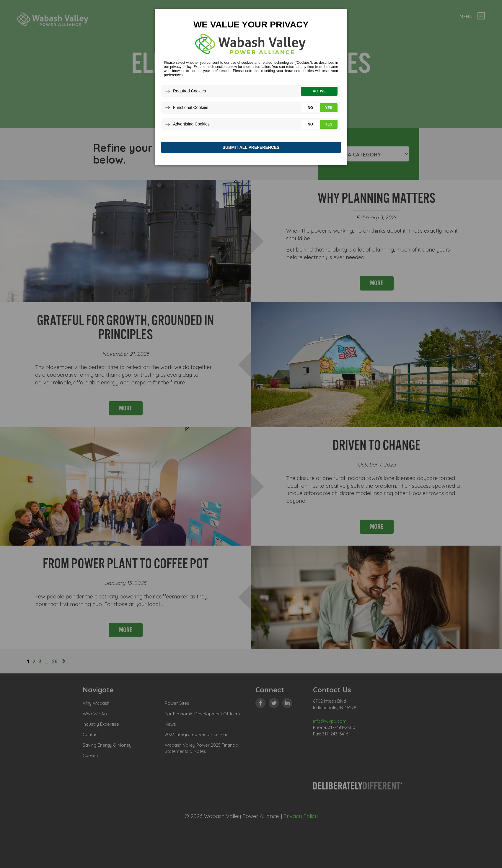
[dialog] (251, 88)
